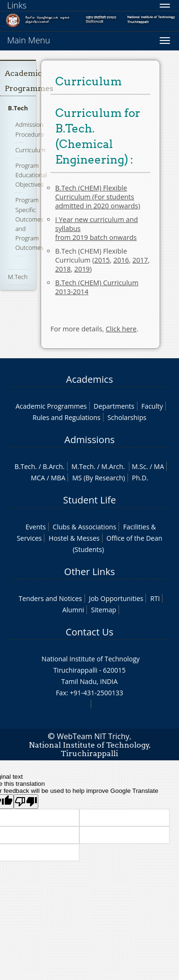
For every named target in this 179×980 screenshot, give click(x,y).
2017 (140, 260)
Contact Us (89, 632)
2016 (121, 260)
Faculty (152, 406)
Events (36, 527)
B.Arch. (53, 466)
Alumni (73, 610)
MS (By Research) (99, 478)
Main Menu (29, 40)
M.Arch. (113, 466)
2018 (63, 269)
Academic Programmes (51, 406)
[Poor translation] (26, 802)
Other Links (89, 572)
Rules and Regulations (67, 417)
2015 (102, 260)
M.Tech (18, 277)
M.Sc (139, 466)
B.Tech (18, 108)
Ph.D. (140, 478)
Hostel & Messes (74, 538)
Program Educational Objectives (31, 175)
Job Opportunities (116, 598)
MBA (58, 478)
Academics (89, 379)
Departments (114, 406)
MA (159, 466)
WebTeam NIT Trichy (93, 736)
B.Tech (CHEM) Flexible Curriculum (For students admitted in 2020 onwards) (98, 197)
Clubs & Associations (85, 527)
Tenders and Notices (51, 598)
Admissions (89, 440)
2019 (82, 269)
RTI (155, 598)
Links (17, 5)
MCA (38, 478)
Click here (121, 329)
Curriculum (30, 150)
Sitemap (104, 610)
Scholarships (127, 417)
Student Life (90, 500)
